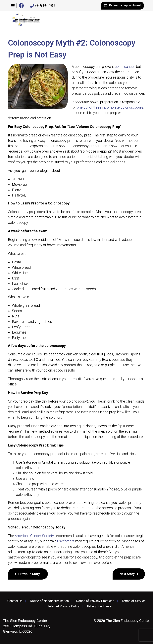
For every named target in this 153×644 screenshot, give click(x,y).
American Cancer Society (34, 536)
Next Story (127, 574)
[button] (13, 6)
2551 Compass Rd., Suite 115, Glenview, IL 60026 (26, 626)
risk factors (66, 541)
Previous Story (29, 574)
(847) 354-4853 (43, 6)
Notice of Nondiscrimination (49, 601)
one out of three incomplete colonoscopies (110, 107)
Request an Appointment (122, 6)
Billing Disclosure (99, 606)
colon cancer (125, 67)
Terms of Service (134, 601)
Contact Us (15, 601)
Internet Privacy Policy (64, 606)
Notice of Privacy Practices (95, 601)
